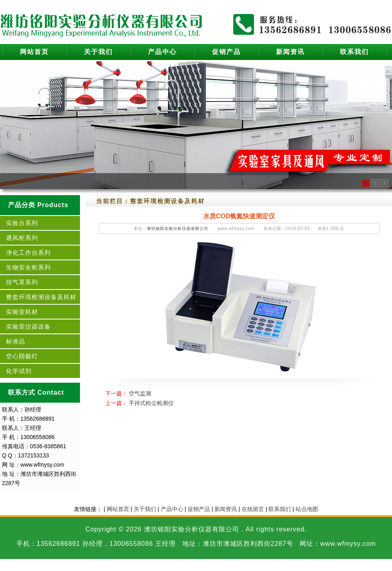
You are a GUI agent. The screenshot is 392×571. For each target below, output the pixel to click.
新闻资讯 (290, 52)
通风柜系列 (22, 238)
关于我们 (98, 52)
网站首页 (34, 52)
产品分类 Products (38, 205)
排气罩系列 (22, 282)
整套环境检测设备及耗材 (41, 297)
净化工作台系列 (28, 253)
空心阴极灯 (22, 356)
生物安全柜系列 (28, 267)
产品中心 (162, 52)
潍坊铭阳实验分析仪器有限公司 (178, 229)
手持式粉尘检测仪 (151, 403)
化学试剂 (19, 371)
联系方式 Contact (36, 392)
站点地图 (307, 509)
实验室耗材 (22, 312)
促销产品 (226, 52)
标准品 (16, 341)
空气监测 (140, 393)
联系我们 (354, 52)
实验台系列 (22, 223)
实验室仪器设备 (28, 326)
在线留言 (253, 509)
